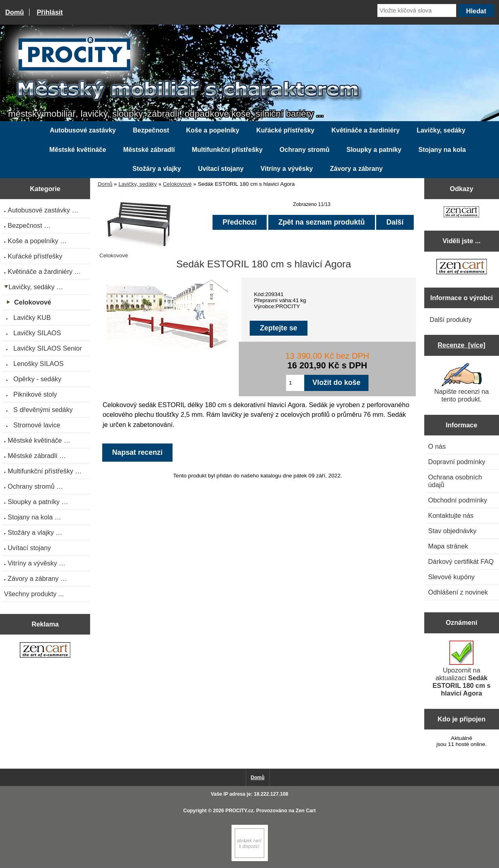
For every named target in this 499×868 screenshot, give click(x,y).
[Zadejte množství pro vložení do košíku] (295, 383)
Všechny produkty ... (34, 594)
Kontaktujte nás (451, 515)
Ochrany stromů (305, 150)
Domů (15, 12)
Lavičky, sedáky (138, 184)
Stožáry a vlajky (157, 169)
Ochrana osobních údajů (455, 481)
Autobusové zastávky (83, 130)
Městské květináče (78, 150)
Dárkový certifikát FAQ (461, 561)
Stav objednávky (453, 531)
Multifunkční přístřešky (227, 150)
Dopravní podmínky (457, 462)
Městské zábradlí (149, 150)
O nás (437, 446)
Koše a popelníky (213, 130)
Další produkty (451, 319)
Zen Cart (306, 811)
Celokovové (177, 184)
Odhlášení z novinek (458, 592)
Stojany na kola (442, 150)
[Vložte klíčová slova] (417, 11)
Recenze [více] (461, 345)
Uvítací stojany (221, 169)
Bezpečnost (151, 130)
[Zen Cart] (250, 859)
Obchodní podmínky (458, 500)
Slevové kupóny (452, 577)
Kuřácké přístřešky (285, 130)
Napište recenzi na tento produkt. (462, 383)
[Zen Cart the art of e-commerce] (45, 651)
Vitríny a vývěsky (287, 169)
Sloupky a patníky (374, 150)
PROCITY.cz (239, 811)
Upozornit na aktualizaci (461, 669)
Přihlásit (50, 12)
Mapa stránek (448, 546)
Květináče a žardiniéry (365, 130)
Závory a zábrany (356, 169)
